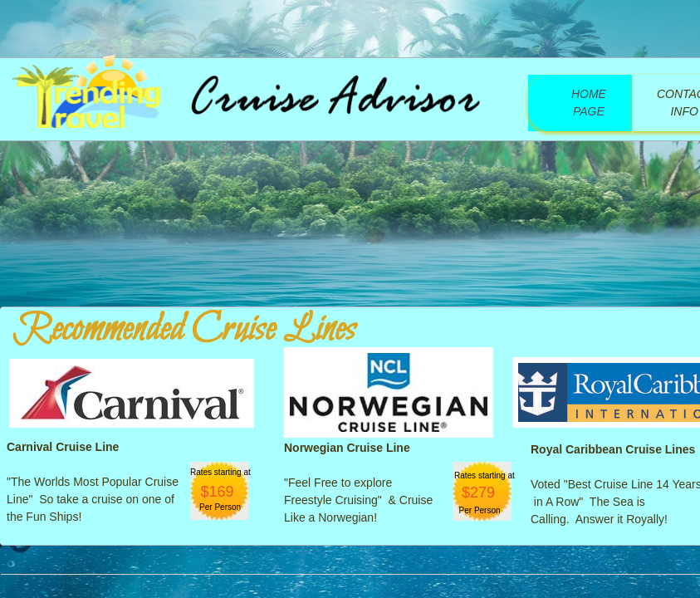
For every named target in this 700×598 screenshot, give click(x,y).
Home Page (589, 103)
